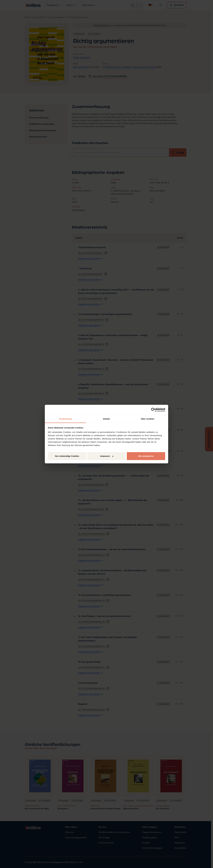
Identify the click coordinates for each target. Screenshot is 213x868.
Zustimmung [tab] (65, 419)
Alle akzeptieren (146, 456)
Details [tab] (106, 419)
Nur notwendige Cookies (67, 456)
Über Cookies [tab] (148, 419)
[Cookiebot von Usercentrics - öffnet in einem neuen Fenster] (153, 410)
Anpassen (107, 456)
